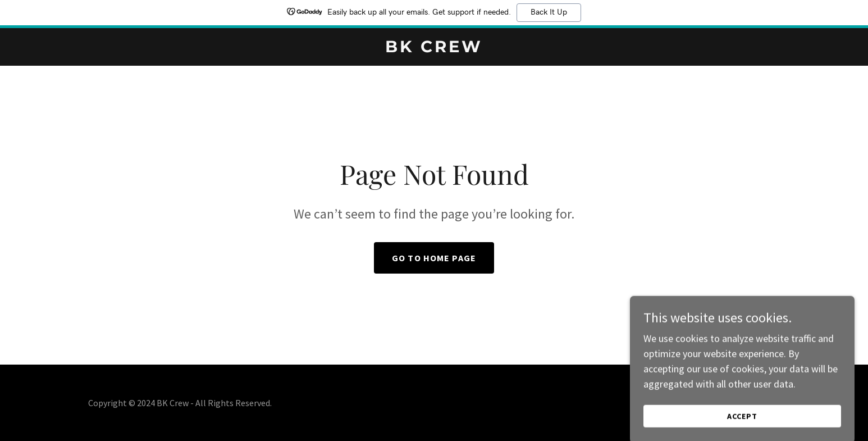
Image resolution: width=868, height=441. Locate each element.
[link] (434, 49)
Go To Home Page (434, 258)
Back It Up (549, 12)
